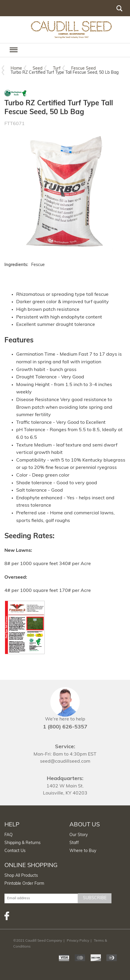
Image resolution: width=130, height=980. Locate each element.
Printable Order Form (24, 884)
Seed (37, 69)
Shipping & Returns (22, 843)
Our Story (79, 835)
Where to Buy (83, 851)
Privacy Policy (78, 941)
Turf (57, 69)
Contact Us (15, 851)
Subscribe (95, 898)
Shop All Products (21, 876)
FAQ (9, 835)
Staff (74, 843)
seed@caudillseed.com (65, 761)
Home (16, 69)
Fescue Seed (83, 69)
